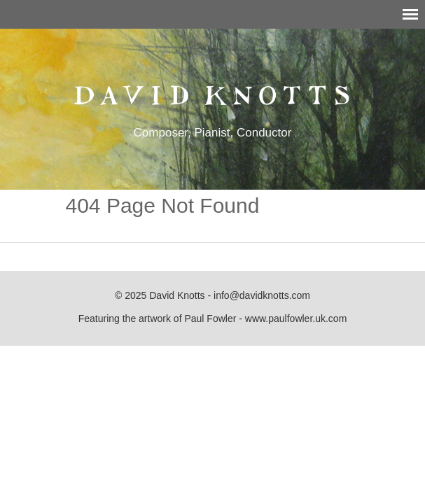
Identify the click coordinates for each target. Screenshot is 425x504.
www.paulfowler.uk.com (296, 318)
